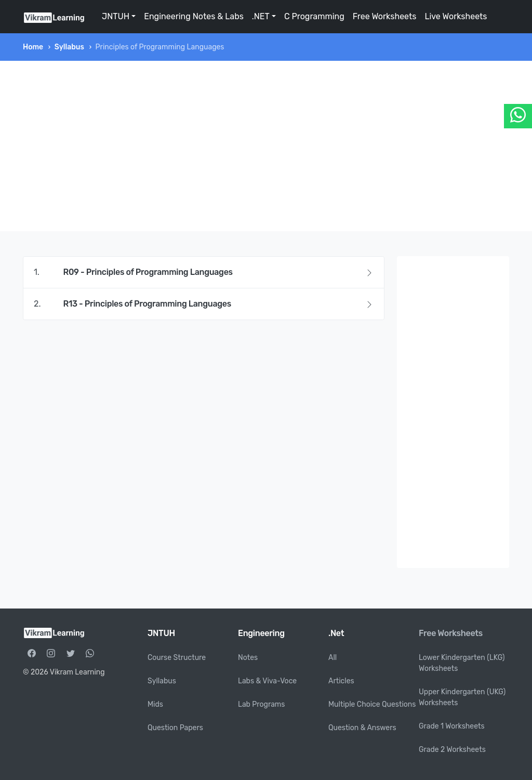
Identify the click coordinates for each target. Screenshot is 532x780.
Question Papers (175, 728)
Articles (341, 681)
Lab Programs (261, 704)
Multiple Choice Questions (372, 704)
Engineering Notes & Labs (194, 16)
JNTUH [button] (116, 16)
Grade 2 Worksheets (452, 750)
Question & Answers (362, 728)
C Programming (314, 16)
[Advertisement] (266, 146)
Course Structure (177, 658)
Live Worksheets (456, 16)
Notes (248, 658)
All (332, 658)
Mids (155, 704)
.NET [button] (261, 16)
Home (33, 47)
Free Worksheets (385, 16)
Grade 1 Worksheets (452, 726)
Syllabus (69, 47)
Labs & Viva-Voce (267, 681)
